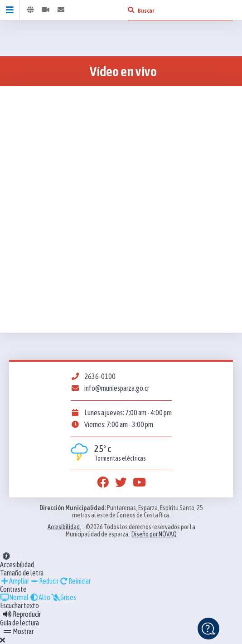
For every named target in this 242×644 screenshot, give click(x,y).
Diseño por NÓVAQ (154, 534)
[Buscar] (131, 10)
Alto (40, 597)
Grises (64, 597)
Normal (14, 597)
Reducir (44, 581)
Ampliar (15, 581)
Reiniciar (75, 581)
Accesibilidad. (64, 527)
